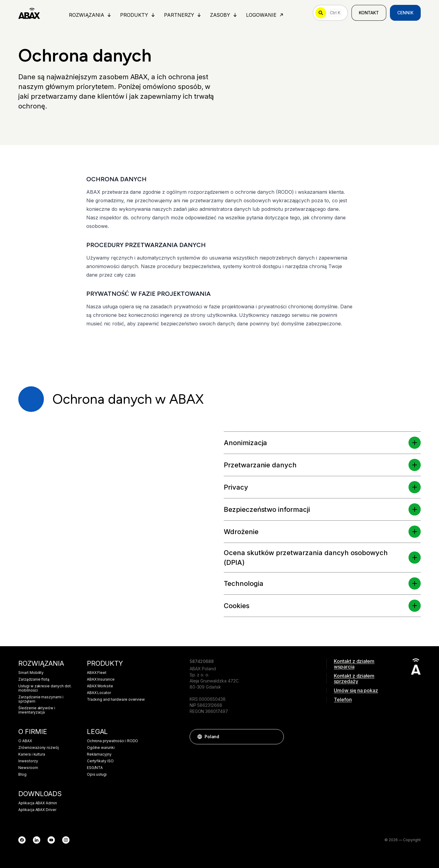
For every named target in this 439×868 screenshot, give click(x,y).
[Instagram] (66, 840)
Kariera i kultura (32, 754)
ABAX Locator (99, 693)
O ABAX (25, 741)
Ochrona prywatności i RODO (113, 741)
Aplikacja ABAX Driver (37, 810)
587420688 (202, 661)
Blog (22, 774)
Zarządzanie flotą (34, 679)
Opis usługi (97, 774)
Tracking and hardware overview (116, 700)
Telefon (343, 700)
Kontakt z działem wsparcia (354, 664)
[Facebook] (22, 840)
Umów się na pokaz (356, 690)
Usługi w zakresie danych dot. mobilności (45, 688)
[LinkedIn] (37, 840)
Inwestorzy (28, 761)
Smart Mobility (31, 673)
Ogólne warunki (101, 748)
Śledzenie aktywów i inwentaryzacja (37, 710)
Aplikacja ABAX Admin (38, 803)
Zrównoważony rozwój (39, 748)
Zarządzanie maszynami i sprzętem (41, 699)
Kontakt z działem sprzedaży (354, 678)
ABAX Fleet (97, 673)
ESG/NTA (95, 768)
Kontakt (369, 13)
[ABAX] (29, 13)
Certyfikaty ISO (100, 761)
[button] (415, 443)
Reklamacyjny (99, 754)
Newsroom (28, 768)
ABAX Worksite (100, 686)
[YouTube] (51, 840)
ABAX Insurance (101, 679)
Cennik (405, 13)
